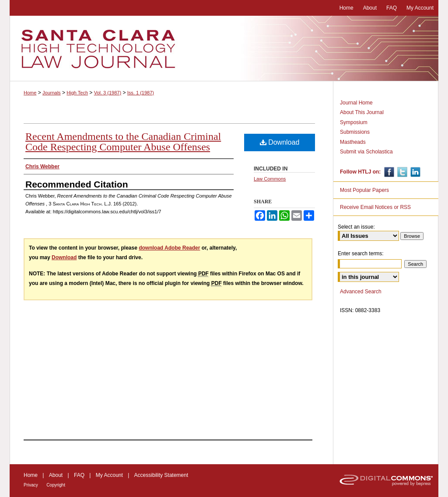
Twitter (401, 172)
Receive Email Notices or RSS (375, 207)
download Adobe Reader (169, 248)
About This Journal (362, 112)
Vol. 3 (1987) (108, 93)
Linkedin (415, 172)
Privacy (31, 485)
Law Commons (270, 179)
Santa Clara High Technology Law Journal (224, 49)
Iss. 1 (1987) (141, 93)
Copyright (56, 485)
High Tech (77, 93)
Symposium (354, 122)
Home (30, 93)
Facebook (388, 172)
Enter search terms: (361, 254)
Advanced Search (361, 292)
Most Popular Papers (364, 190)
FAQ (79, 475)
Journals (52, 93)
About (56, 475)
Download (280, 142)
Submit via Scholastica (366, 152)
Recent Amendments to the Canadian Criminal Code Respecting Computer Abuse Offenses (123, 142)
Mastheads (353, 142)
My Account (109, 475)
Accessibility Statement (161, 475)
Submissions (355, 132)
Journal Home (356, 103)
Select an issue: (356, 227)
